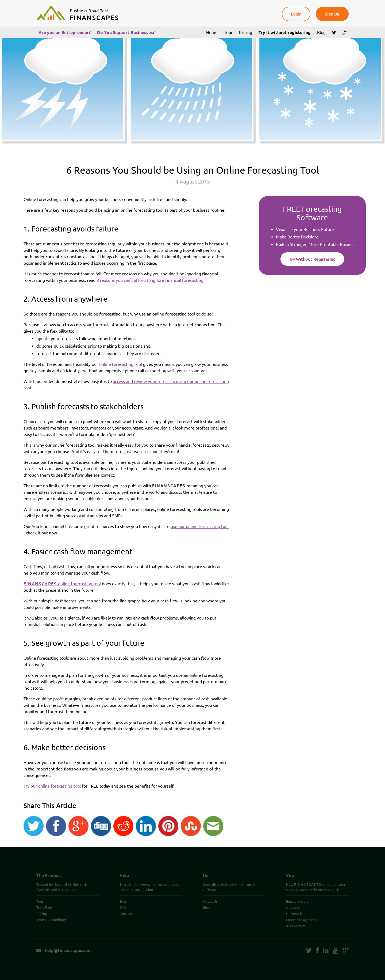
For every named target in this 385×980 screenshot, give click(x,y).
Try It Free (44, 907)
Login (296, 14)
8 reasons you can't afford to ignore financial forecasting (150, 280)
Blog (321, 32)
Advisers (293, 907)
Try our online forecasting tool (52, 786)
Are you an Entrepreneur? (65, 32)
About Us (210, 901)
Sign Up (332, 14)
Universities (295, 914)
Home (212, 32)
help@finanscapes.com (64, 950)
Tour (228, 32)
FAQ (123, 907)
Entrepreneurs (297, 901)
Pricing (246, 32)
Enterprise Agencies (302, 920)
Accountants (296, 926)
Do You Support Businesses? (126, 32)
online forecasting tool (121, 364)
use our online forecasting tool (200, 526)
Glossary (126, 914)
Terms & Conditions (51, 920)
